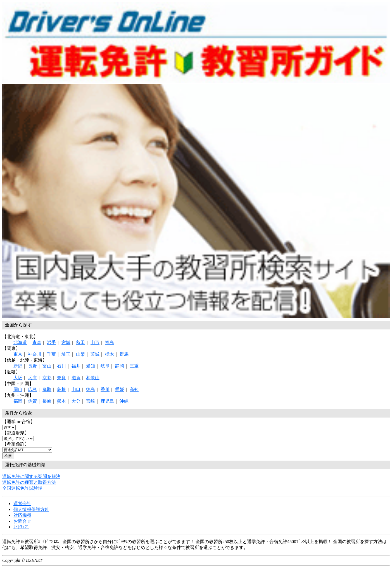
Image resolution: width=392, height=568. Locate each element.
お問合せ (22, 521)
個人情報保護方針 (31, 509)
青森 (37, 342)
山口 (76, 389)
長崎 (47, 401)
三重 (134, 366)
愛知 (91, 366)
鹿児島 (107, 401)
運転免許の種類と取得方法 (29, 482)
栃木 (110, 354)
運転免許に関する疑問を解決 (31, 476)
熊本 (61, 401)
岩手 (51, 342)
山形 (95, 342)
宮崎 (91, 401)
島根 (61, 389)
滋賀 (76, 378)
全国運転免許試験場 (22, 488)
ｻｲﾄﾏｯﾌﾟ (21, 527)
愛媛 (120, 389)
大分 (76, 401)
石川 (61, 366)
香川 (105, 389)
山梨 (80, 354)
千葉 (51, 354)
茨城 (95, 354)
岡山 (18, 389)
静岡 (120, 366)
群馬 (124, 354)
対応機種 (22, 515)
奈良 (61, 378)
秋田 (80, 342)
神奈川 (35, 354)
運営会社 (22, 504)
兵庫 (32, 378)
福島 (110, 342)
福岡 (18, 401)
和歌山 (93, 378)
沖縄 (124, 401)
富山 (47, 366)
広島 (32, 389)
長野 (32, 366)
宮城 (66, 342)
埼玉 (66, 354)
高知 (134, 389)
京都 (47, 378)
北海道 (20, 342)
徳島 (91, 389)
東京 (18, 354)
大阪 (18, 378)
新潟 (18, 366)
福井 (76, 366)
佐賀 (32, 401)
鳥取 (47, 389)
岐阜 (105, 366)
